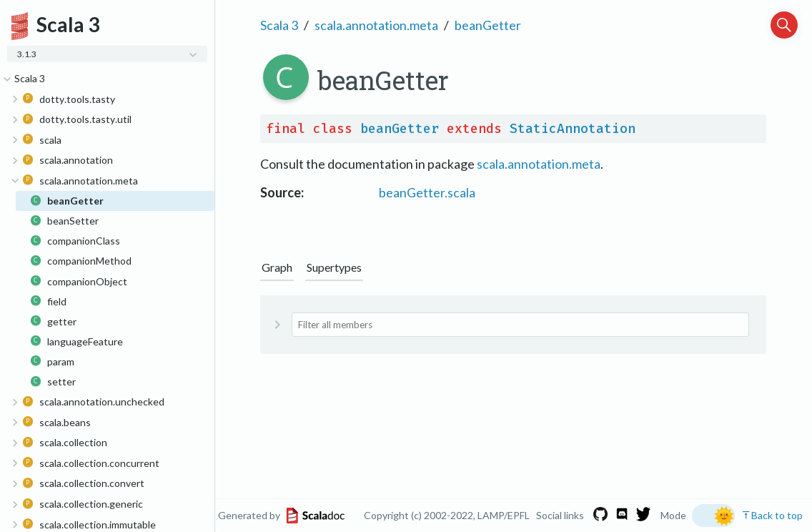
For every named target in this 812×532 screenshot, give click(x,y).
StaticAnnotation (573, 129)
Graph (277, 267)
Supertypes (334, 267)
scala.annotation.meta (376, 25)
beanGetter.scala (427, 192)
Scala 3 (279, 25)
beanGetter (488, 25)
